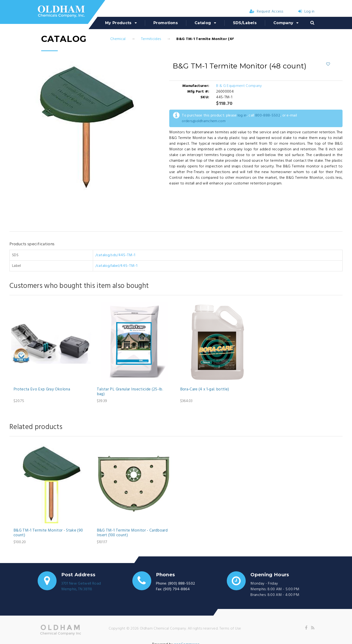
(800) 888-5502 (182, 584)
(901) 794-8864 (177, 589)
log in (242, 116)
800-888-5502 (268, 116)
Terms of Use (230, 629)
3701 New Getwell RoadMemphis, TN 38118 (81, 586)
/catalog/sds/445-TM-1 (115, 255)
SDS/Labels (245, 23)
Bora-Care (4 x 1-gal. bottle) (205, 389)
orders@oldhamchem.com (204, 121)
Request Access (266, 12)
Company (283, 23)
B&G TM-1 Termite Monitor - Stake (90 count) (48, 533)
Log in (306, 12)
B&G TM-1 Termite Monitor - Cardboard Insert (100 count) (132, 533)
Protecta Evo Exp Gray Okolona (42, 389)
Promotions (166, 23)
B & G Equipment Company (239, 86)
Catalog (203, 23)
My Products (118, 23)
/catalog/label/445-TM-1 (116, 266)
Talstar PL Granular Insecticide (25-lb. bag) (130, 392)
